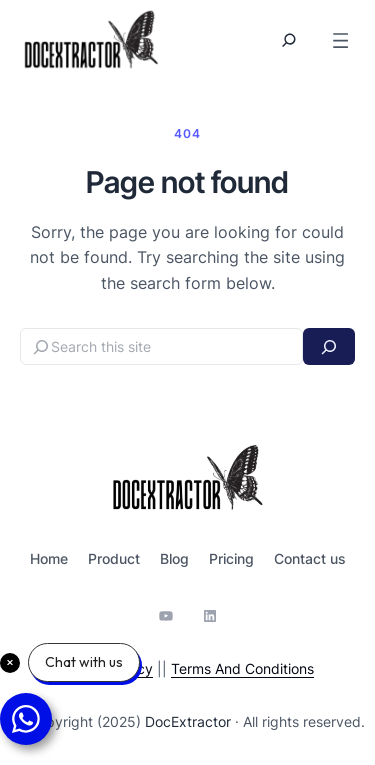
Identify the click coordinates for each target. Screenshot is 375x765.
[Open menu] (340, 40)
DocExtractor (188, 721)
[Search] (329, 346)
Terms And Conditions (242, 668)
